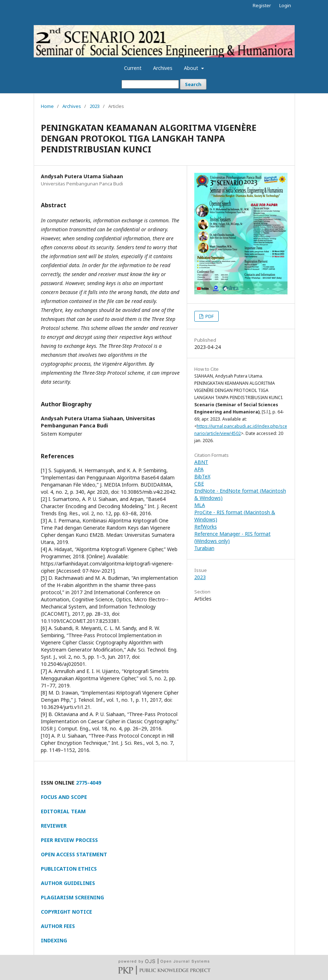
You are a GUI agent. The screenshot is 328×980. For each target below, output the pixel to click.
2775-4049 (89, 783)
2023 (95, 106)
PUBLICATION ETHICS (69, 869)
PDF (209, 316)
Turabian (204, 548)
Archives (163, 68)
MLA (200, 505)
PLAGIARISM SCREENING (72, 897)
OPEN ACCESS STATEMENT (74, 854)
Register (262, 5)
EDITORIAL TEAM (63, 811)
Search (193, 84)
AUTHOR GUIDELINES (68, 883)
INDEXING (54, 940)
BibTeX (202, 476)
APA (199, 469)
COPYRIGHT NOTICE (66, 912)
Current (133, 68)
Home (47, 106)
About (192, 68)
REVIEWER (54, 826)
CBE (199, 484)
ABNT (201, 462)
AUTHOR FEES (58, 926)
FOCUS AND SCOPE (64, 797)
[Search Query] (150, 84)
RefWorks (206, 527)
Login (285, 5)
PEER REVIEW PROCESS (69, 840)
